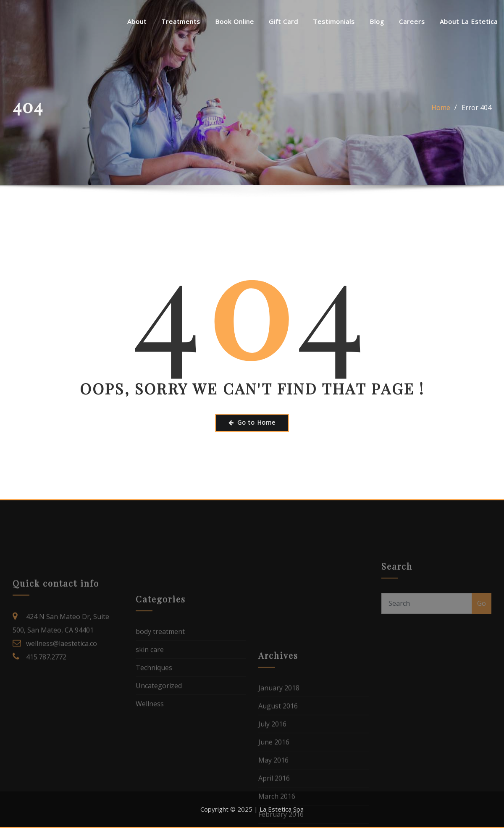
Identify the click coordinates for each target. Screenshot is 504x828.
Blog (377, 21)
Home (441, 117)
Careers (412, 21)
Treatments (181, 21)
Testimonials (334, 21)
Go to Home (252, 422)
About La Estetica (469, 21)
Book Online (235, 21)
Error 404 (476, 117)
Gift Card (283, 21)
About (137, 21)
